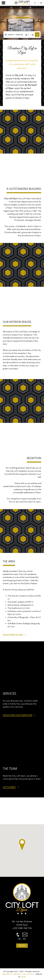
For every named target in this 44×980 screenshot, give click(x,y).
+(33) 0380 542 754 (22, 928)
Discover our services (18, 715)
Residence (17, 974)
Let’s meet (9, 787)
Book (22, 946)
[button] (37, 35)
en (41, 3)
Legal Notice (7, 974)
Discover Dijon (13, 635)
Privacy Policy (29, 974)
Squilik (23, 977)
